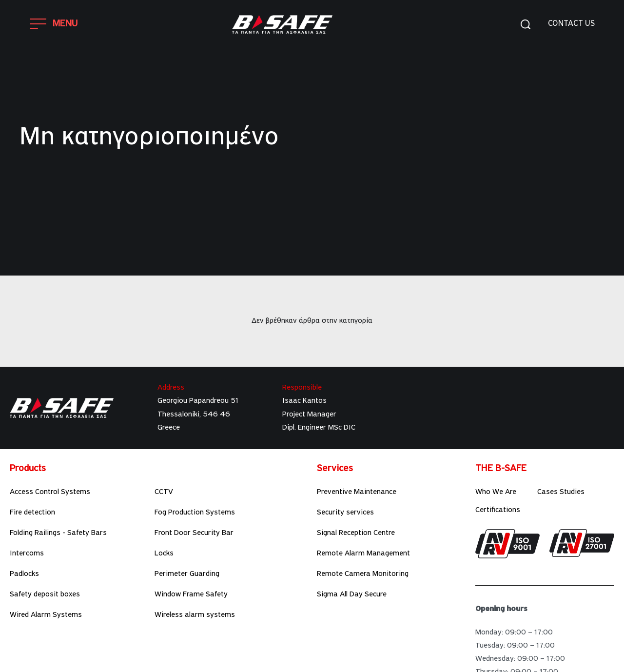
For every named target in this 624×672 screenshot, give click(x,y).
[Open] (54, 24)
